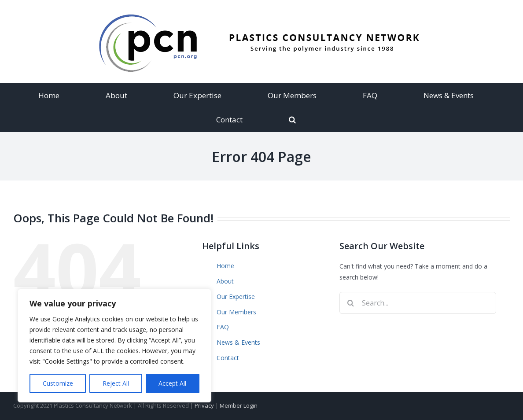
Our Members (236, 312)
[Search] (292, 120)
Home (225, 266)
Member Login (239, 405)
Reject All (116, 383)
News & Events (238, 342)
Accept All (172, 383)
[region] (114, 346)
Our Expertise (236, 297)
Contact (228, 358)
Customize (58, 383)
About (225, 281)
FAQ (223, 327)
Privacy (204, 405)
